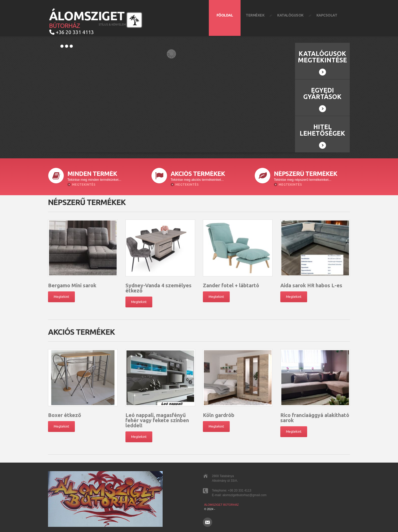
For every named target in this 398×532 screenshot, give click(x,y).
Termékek (255, 15)
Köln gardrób (219, 415)
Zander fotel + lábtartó (231, 285)
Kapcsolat (327, 15)
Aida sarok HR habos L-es (311, 285)
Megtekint (61, 297)
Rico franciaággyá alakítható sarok (315, 418)
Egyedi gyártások (322, 100)
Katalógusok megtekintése (322, 63)
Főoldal (225, 15)
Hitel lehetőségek (322, 136)
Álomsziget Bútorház (221, 505)
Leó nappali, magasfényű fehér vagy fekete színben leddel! (157, 420)
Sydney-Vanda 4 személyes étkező (158, 288)
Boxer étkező (65, 415)
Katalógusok (290, 15)
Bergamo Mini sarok (72, 285)
